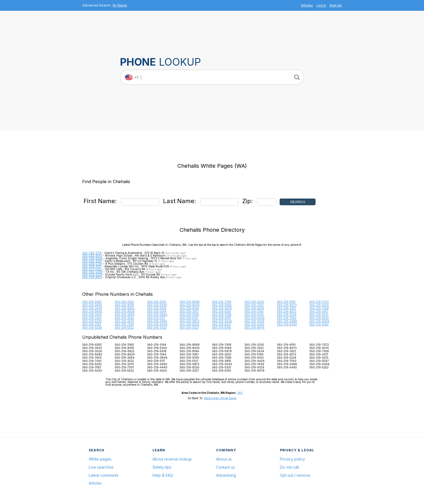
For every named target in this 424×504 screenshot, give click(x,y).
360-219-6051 (222, 311)
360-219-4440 (157, 324)
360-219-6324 (92, 328)
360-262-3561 (92, 261)
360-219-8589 (190, 302)
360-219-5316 (221, 328)
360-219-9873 (189, 321)
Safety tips (162, 467)
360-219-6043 (222, 321)
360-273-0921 (92, 269)
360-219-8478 (254, 328)
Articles (307, 5)
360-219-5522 (124, 328)
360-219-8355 (92, 302)
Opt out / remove (295, 475)
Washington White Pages (220, 398)
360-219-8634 (125, 311)
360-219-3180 (124, 302)
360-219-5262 (92, 321)
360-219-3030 (254, 302)
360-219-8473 (287, 305)
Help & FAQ (163, 475)
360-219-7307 (124, 324)
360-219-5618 (157, 308)
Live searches (101, 467)
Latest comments (104, 475)
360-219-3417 (319, 311)
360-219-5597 (319, 318)
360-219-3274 (124, 321)
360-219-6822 (125, 308)
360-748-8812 (92, 277)
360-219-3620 (157, 328)
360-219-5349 (157, 305)
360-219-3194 (157, 302)
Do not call (289, 467)
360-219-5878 (222, 308)
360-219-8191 (286, 302)
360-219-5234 (287, 315)
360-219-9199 (189, 315)
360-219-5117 (156, 318)
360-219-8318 (124, 305)
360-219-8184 (189, 308)
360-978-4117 (92, 266)
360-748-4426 (92, 258)
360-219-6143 (254, 315)
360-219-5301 (221, 324)
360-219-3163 (92, 324)
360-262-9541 (92, 256)
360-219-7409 (254, 321)
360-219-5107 (189, 318)
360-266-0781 (92, 264)
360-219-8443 (190, 305)
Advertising (226, 475)
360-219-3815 (221, 318)
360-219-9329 (254, 324)
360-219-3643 (92, 305)
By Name (120, 5)
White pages (100, 459)
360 (240, 393)
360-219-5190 (254, 311)
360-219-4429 (254, 318)
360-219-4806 (157, 315)
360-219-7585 (222, 315)
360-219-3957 (189, 311)
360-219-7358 (319, 308)
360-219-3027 (189, 328)
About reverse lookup (172, 459)
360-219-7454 (92, 315)
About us (224, 459)
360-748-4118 (92, 253)
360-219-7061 (92, 318)
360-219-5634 (254, 308)
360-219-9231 (319, 315)
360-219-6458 (319, 321)
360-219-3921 (286, 308)
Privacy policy (292, 459)
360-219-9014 (319, 305)
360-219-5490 (287, 324)
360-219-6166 (222, 305)
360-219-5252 (319, 324)
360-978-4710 (92, 274)
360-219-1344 (157, 311)
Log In (321, 5)
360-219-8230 (189, 324)
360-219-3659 (125, 315)
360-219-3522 (124, 318)
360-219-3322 (254, 305)
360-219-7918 (222, 302)
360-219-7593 (287, 318)
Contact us (226, 467)
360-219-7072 (319, 302)
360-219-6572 (287, 311)
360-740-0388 (92, 272)
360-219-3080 (157, 321)
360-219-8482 (92, 311)
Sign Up (336, 5)
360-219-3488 (287, 321)
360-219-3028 (92, 308)
